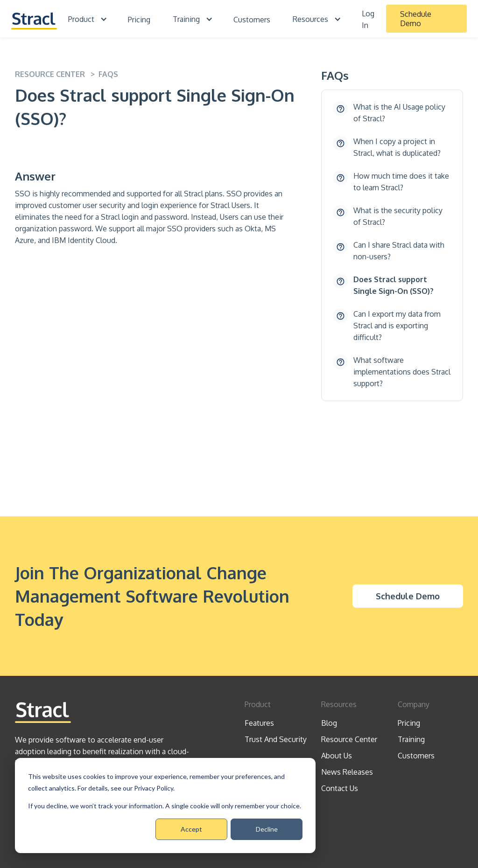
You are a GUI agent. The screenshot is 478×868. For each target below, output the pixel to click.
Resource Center (349, 739)
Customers (252, 20)
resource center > (57, 74)
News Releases (347, 772)
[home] (34, 19)
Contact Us (340, 788)
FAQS (108, 74)
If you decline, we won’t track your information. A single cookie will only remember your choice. (165, 806)
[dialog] (165, 806)
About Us (337, 756)
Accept (191, 829)
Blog (329, 723)
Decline (267, 829)
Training (411, 739)
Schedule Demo (416, 19)
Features (259, 723)
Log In (368, 19)
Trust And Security (276, 739)
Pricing (139, 20)
